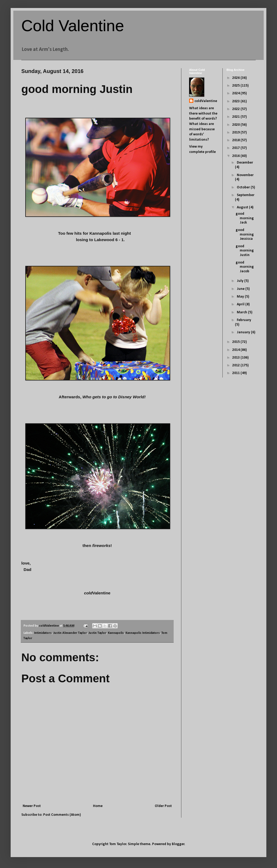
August (243, 207)
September (246, 195)
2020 (236, 125)
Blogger (178, 844)
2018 (236, 140)
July (241, 281)
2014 (236, 350)
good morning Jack (245, 218)
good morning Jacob (245, 267)
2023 (236, 101)
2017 (236, 148)
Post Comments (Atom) (62, 815)
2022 (236, 109)
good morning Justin (245, 251)
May (241, 297)
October (244, 187)
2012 (236, 365)
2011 (236, 373)
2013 (236, 358)
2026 (236, 78)
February (244, 320)
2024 (236, 93)
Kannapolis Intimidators (143, 633)
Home (98, 806)
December (245, 163)
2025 (236, 86)
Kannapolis (116, 633)
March (242, 312)
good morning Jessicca (245, 235)
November (245, 175)
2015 (236, 342)
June (241, 289)
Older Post (163, 806)
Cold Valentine (73, 26)
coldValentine (206, 101)
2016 (236, 156)
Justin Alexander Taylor (70, 633)
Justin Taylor (97, 633)
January (244, 332)
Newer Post (32, 806)
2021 (236, 117)
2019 (236, 133)
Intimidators (43, 633)
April (241, 304)
